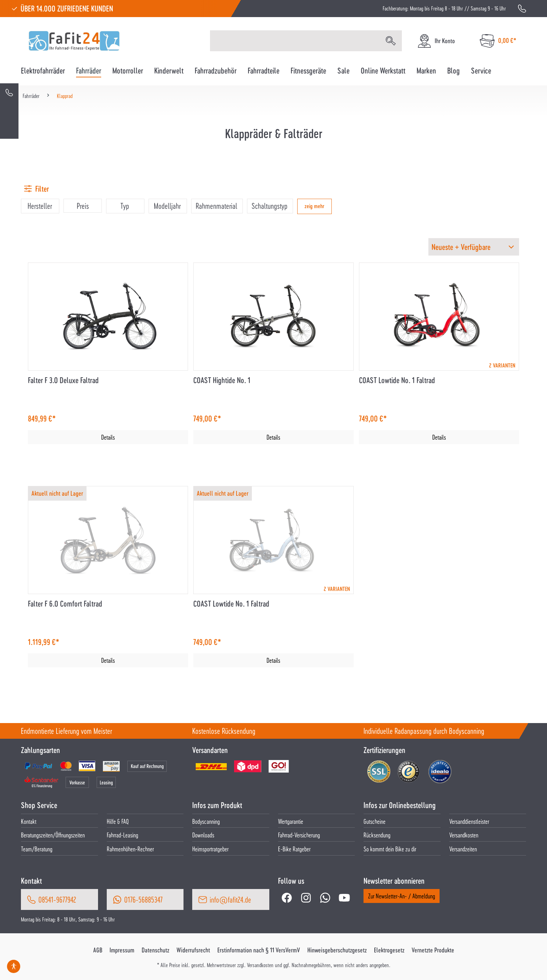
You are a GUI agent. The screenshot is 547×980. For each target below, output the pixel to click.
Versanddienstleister (469, 821)
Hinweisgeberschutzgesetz (337, 950)
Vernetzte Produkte (433, 950)
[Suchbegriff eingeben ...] (295, 41)
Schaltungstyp (269, 206)
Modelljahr (167, 206)
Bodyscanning (206, 821)
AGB (98, 950)
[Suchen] (391, 41)
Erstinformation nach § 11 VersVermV (259, 950)
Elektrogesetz (389, 950)
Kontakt (29, 821)
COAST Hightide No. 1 (222, 380)
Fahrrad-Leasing (122, 835)
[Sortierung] (474, 247)
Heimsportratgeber (210, 849)
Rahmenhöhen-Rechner (130, 849)
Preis (83, 206)
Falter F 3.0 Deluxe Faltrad (63, 380)
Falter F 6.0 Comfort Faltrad (65, 604)
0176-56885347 (143, 899)
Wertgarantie (291, 821)
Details (108, 437)
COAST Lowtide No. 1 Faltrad (397, 380)
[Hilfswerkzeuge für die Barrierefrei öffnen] (14, 966)
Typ (125, 206)
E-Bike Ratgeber (294, 849)
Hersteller (40, 206)
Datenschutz (155, 950)
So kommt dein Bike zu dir (390, 849)
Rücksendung (377, 835)
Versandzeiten (463, 849)
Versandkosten (464, 835)
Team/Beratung (37, 849)
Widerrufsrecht (193, 950)
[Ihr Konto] (436, 41)
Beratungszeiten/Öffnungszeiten (53, 835)
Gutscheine (374, 821)
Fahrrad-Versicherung (299, 835)
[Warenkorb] (498, 41)
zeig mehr (314, 206)
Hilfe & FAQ (118, 821)
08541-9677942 (57, 899)
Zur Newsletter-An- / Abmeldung (402, 896)
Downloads (203, 835)
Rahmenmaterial (216, 206)
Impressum (122, 950)
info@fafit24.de (230, 899)
